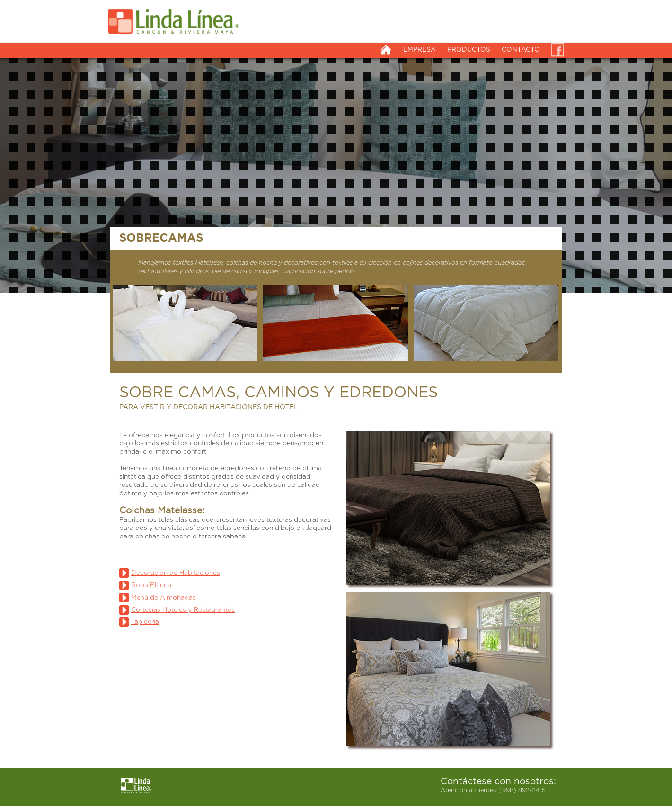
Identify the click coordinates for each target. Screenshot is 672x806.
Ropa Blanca (151, 585)
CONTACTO (521, 50)
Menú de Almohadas (164, 598)
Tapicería (145, 622)
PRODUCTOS (469, 50)
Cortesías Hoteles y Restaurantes (183, 610)
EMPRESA (420, 50)
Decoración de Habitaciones (176, 573)
